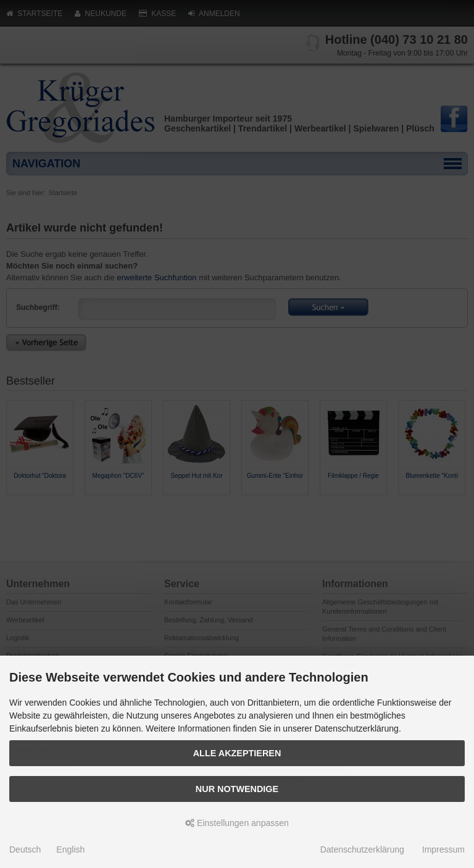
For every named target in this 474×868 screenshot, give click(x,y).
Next (458, 506)
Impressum (443, 849)
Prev (16, 506)
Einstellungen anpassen (237, 823)
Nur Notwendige (237, 789)
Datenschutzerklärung (362, 849)
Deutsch (25, 849)
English (70, 849)
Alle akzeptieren (237, 753)
